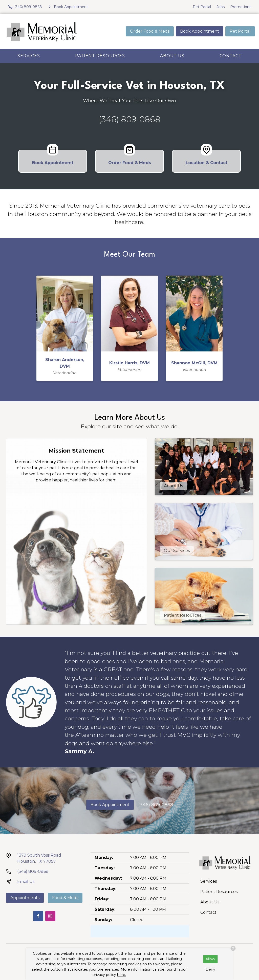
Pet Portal (202, 7)
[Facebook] (38, 916)
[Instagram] (50, 916)
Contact (231, 56)
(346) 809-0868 (129, 119)
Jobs (221, 7)
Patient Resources (100, 56)
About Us (172, 56)
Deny (210, 969)
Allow (210, 959)
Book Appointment (200, 31)
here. (122, 975)
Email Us (26, 882)
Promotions (241, 7)
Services (29, 56)
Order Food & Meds (150, 31)
